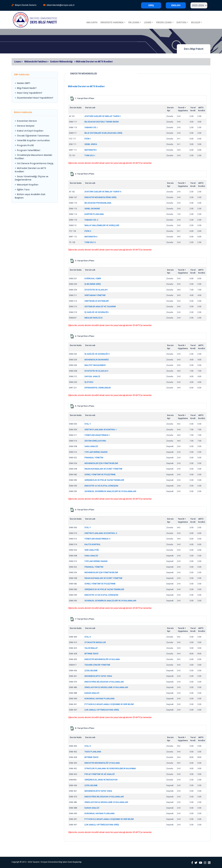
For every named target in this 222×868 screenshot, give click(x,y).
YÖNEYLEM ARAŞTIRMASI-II (97, 539)
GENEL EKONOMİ (92, 209)
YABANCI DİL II (91, 220)
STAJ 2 (88, 637)
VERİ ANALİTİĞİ (92, 550)
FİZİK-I (88, 139)
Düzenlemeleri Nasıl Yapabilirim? (35, 98)
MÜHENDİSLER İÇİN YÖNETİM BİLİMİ (101, 463)
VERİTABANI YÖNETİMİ (95, 295)
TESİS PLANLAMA (93, 752)
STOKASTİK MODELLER (95, 642)
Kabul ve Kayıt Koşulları (30, 131)
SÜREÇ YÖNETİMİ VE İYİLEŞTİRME (100, 474)
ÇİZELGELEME (91, 671)
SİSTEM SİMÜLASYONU (95, 441)
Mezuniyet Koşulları (28, 185)
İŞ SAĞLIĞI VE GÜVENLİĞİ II (97, 354)
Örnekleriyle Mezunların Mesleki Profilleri (33, 157)
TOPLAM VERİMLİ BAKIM (96, 452)
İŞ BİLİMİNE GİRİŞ (93, 284)
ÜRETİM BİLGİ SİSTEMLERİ (97, 301)
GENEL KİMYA (91, 144)
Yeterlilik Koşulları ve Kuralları (33, 140)
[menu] (34, 91)
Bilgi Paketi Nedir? (27, 88)
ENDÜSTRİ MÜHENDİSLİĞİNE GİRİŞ (100, 197)
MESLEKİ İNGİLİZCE (94, 318)
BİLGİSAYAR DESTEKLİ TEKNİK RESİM (102, 122)
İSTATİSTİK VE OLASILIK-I (96, 290)
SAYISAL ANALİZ (92, 376)
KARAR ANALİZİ (92, 693)
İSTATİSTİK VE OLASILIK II (96, 371)
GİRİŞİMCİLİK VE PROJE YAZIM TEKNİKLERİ (104, 480)
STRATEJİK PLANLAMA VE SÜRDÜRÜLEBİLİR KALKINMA (110, 768)
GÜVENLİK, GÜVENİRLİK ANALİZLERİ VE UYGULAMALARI (110, 491)
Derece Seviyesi (26, 126)
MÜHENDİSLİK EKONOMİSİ (97, 360)
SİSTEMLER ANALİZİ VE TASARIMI (100, 307)
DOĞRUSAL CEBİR (93, 278)
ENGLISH (176, 5)
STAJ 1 (88, 424)
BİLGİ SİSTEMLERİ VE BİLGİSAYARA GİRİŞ (103, 133)
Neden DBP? (24, 83)
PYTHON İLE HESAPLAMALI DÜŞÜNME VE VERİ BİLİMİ (109, 704)
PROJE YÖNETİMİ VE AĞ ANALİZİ (100, 774)
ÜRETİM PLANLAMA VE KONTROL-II (101, 533)
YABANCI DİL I (91, 127)
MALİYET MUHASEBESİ (95, 365)
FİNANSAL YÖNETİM (94, 458)
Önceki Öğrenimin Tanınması (33, 136)
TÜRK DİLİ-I (90, 155)
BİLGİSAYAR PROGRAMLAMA (98, 203)
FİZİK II (88, 231)
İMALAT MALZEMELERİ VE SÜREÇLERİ (102, 225)
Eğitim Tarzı (23, 190)
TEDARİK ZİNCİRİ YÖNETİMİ (97, 665)
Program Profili (25, 145)
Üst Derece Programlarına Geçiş (35, 163)
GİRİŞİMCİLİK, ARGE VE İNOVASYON (101, 780)
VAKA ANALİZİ (91, 446)
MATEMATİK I (91, 150)
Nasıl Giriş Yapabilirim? (30, 93)
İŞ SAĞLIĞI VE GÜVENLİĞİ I (97, 312)
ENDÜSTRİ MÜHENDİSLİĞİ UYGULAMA (102, 659)
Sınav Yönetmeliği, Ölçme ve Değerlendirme (32, 178)
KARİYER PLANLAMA (94, 214)
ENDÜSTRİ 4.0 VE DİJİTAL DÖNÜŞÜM (101, 486)
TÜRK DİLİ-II (90, 242)
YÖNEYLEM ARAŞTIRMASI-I (97, 435)
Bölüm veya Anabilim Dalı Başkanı (30, 196)
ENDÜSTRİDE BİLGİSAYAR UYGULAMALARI (104, 682)
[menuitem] (34, 83)
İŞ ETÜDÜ (89, 382)
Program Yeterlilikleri (29, 150)
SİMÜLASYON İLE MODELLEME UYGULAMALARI (106, 687)
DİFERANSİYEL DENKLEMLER (98, 388)
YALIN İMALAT (91, 648)
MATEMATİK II (91, 237)
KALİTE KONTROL (92, 544)
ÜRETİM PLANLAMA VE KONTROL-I (101, 430)
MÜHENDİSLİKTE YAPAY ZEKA (98, 676)
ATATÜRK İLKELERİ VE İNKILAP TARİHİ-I (103, 116)
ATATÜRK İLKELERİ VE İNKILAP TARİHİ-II (103, 192)
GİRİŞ (151, 5)
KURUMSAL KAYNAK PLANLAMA (100, 699)
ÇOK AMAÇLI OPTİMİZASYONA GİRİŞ (102, 710)
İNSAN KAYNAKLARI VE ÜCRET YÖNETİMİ (103, 469)
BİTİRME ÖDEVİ (91, 654)
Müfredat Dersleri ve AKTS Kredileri (30, 170)
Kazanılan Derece (27, 121)
